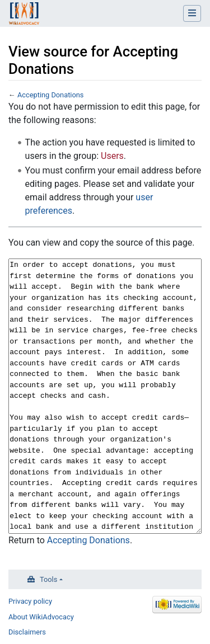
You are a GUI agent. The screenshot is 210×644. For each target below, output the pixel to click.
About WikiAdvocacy (41, 617)
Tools (48, 579)
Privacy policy (30, 601)
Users (112, 156)
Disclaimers (27, 632)
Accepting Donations (50, 95)
